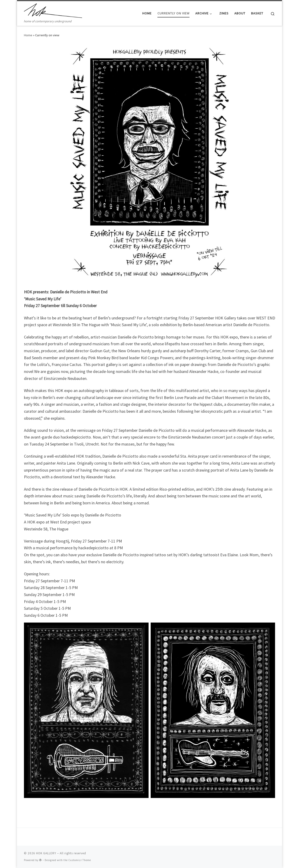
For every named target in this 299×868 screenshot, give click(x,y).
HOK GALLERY (46, 853)
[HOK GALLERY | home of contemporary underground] (53, 10)
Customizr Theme (80, 860)
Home (28, 35)
